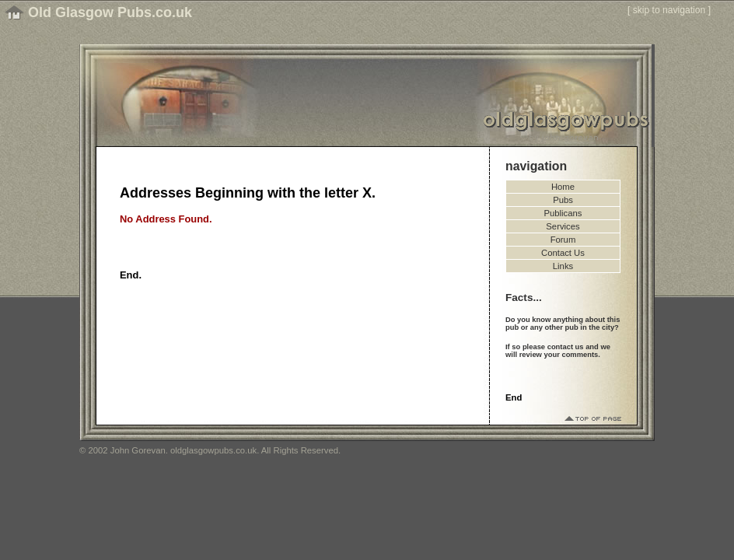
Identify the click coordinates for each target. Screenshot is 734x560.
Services (563, 226)
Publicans (563, 213)
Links (563, 266)
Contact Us (563, 253)
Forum (563, 240)
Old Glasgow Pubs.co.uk (110, 12)
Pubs (563, 200)
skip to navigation (669, 10)
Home (563, 187)
